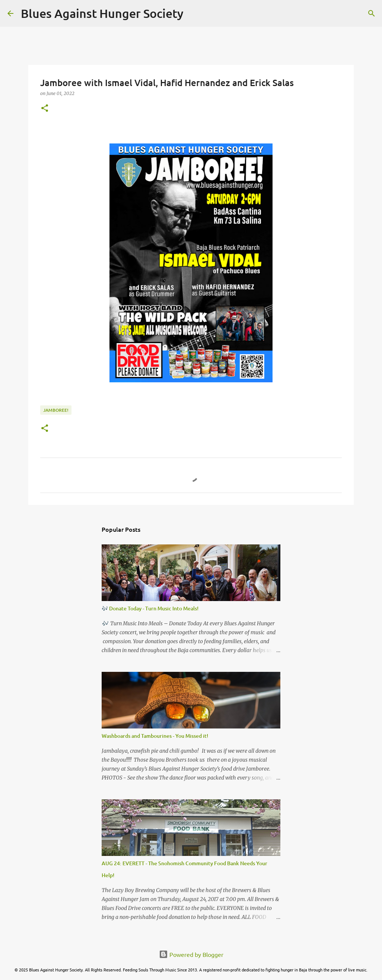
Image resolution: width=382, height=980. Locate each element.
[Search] (194, 13)
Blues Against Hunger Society (102, 13)
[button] (45, 109)
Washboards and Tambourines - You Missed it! (155, 736)
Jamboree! (56, 410)
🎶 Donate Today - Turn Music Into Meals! (150, 608)
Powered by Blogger (191, 954)
